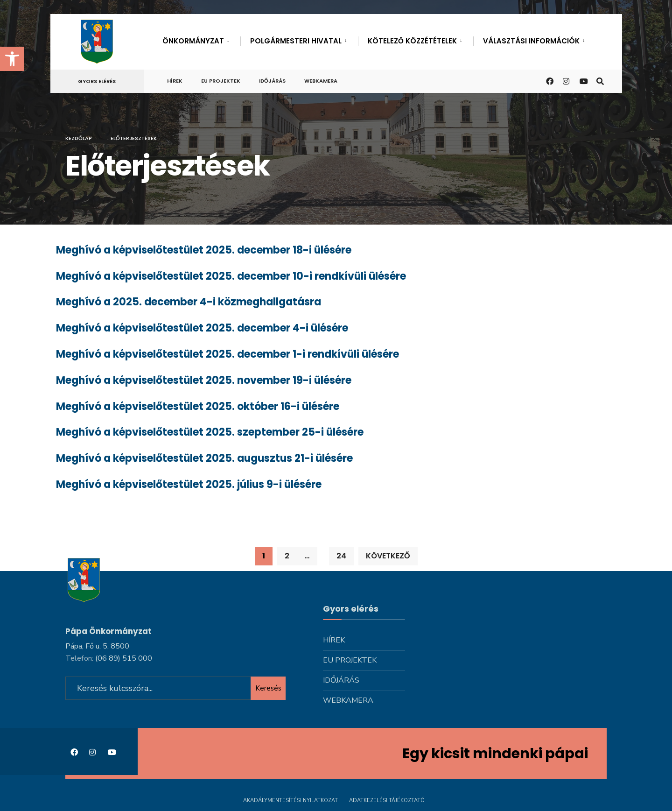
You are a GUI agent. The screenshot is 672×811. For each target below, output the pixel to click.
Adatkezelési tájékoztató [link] (387, 800)
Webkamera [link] (321, 81)
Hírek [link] (175, 81)
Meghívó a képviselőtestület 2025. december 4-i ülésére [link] (202, 328)
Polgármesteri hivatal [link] (296, 41)
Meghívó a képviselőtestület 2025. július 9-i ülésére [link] (189, 484)
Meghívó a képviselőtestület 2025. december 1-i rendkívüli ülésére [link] (227, 354)
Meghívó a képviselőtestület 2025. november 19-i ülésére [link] (204, 380)
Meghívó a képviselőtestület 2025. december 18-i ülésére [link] (204, 250)
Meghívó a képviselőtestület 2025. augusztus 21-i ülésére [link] (204, 458)
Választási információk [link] (531, 41)
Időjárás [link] (272, 81)
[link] (12, 59)
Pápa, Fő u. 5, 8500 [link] (97, 646)
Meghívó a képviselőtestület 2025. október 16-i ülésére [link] (198, 406)
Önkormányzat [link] (193, 41)
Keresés (268, 688)
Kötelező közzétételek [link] (412, 41)
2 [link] (287, 556)
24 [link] (341, 556)
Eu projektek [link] (221, 81)
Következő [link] (388, 556)
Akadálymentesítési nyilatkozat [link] (290, 800)
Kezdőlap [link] (79, 138)
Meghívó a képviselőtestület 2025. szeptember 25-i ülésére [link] (210, 432)
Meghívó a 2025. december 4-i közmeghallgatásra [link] (189, 302)
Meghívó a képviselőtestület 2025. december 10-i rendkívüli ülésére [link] (231, 276)
